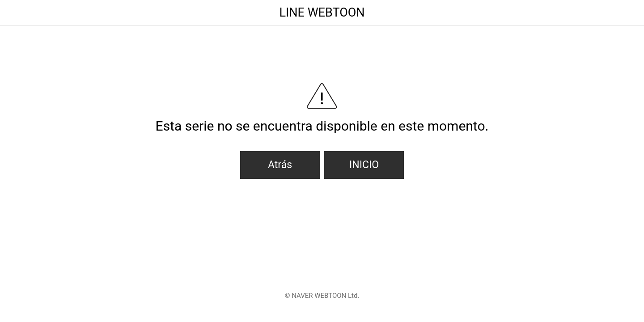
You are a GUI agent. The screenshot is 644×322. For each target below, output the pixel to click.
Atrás (280, 165)
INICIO (364, 165)
